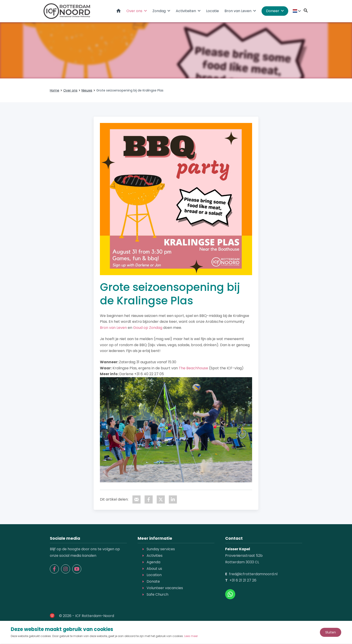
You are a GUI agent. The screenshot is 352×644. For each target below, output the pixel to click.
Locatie (212, 11)
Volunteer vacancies (165, 588)
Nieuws (87, 91)
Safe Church (157, 595)
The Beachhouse (193, 368)
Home (119, 11)
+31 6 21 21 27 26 (243, 581)
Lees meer (191, 636)
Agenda (153, 562)
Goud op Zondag (148, 328)
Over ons (134, 11)
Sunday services (161, 549)
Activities (155, 556)
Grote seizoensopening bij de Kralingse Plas (130, 91)
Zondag (159, 11)
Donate (153, 582)
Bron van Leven (238, 11)
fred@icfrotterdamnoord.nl (253, 574)
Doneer (273, 11)
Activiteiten (186, 11)
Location (154, 575)
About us (154, 569)
